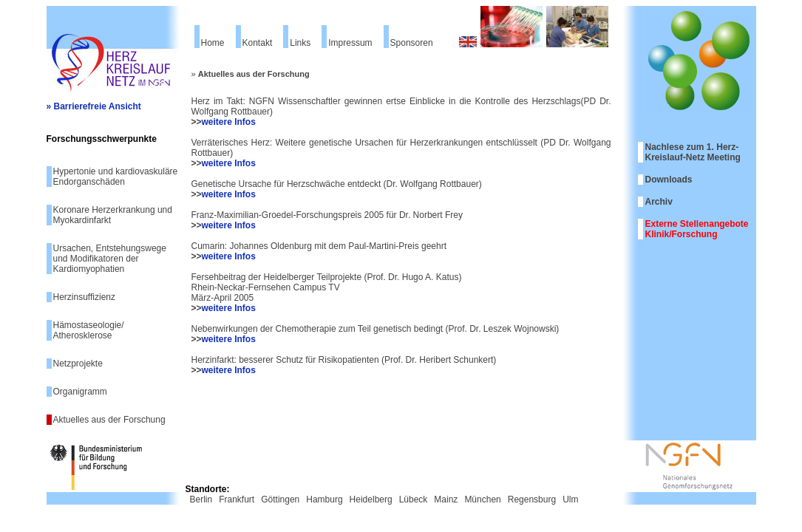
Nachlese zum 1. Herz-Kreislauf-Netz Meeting (693, 152)
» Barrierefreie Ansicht (94, 106)
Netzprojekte (78, 364)
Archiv (659, 202)
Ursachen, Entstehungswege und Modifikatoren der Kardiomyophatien (110, 259)
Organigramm (80, 392)
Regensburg (532, 499)
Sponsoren (412, 43)
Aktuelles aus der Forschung (109, 420)
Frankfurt (237, 499)
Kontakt (258, 43)
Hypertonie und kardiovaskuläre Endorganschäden (116, 177)
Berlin (201, 499)
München (482, 499)
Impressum (350, 43)
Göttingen (280, 499)
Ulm (570, 499)
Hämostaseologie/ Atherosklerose (89, 330)
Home (213, 43)
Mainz (446, 499)
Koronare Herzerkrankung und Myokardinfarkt (113, 215)
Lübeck (414, 499)
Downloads (669, 180)
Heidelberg (371, 499)
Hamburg (324, 499)
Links (300, 43)
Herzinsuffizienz (84, 297)
